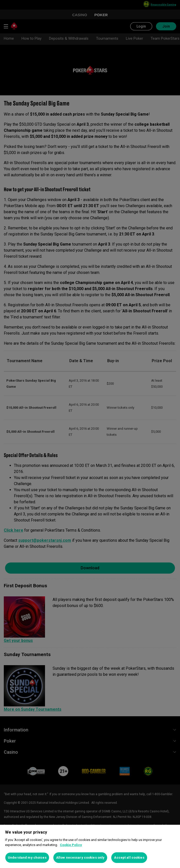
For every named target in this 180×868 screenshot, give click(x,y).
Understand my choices (27, 858)
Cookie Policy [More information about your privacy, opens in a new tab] (71, 845)
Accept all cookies (129, 858)
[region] (90, 846)
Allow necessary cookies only (80, 858)
